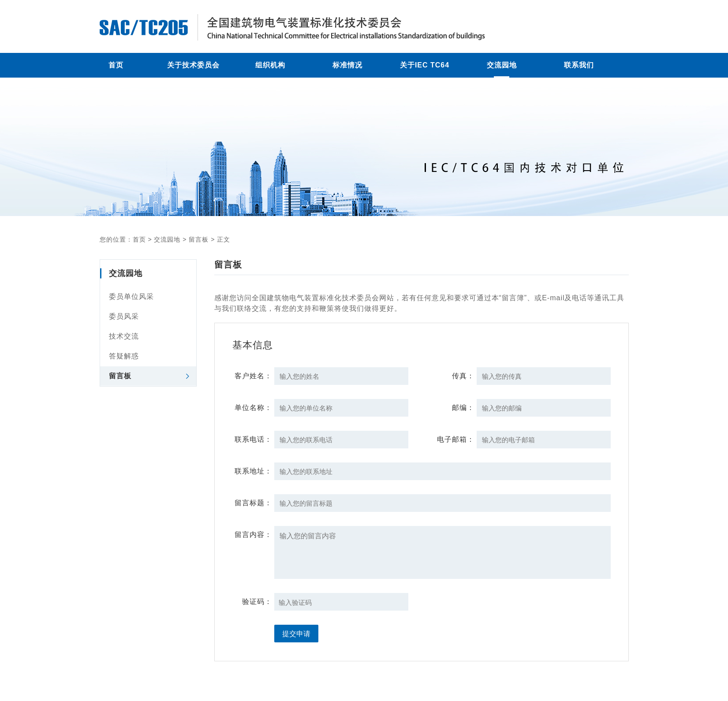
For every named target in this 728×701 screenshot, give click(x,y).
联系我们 (579, 65)
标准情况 (347, 65)
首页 (116, 65)
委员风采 (124, 316)
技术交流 (124, 336)
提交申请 (296, 634)
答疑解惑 (124, 356)
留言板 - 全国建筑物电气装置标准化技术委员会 (320, 27)
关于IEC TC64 (425, 65)
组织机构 (270, 65)
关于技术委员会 (193, 65)
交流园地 (502, 65)
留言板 (199, 239)
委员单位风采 (131, 296)
